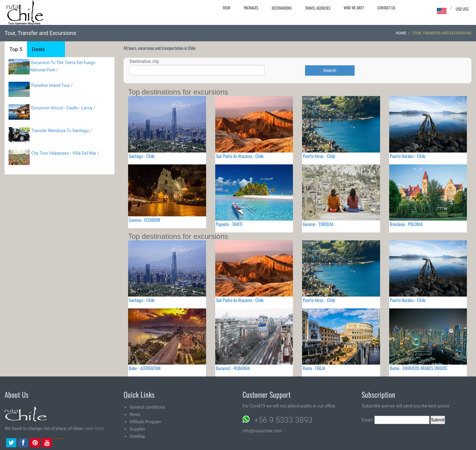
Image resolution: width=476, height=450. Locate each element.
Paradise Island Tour (51, 85)
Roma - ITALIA (314, 368)
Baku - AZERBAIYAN (145, 368)
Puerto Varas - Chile (319, 156)
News (135, 414)
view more (94, 428)
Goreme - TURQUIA (318, 224)
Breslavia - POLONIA (406, 224)
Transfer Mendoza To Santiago (60, 131)
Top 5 (16, 49)
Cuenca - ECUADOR (144, 220)
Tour (226, 8)
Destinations (282, 8)
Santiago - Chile (142, 156)
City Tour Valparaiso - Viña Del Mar (64, 153)
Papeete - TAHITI (229, 224)
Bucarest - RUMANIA (233, 368)
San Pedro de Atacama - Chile (240, 156)
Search (330, 70)
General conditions (147, 407)
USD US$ (462, 9)
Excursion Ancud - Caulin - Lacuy (62, 108)
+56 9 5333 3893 (283, 420)
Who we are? (354, 8)
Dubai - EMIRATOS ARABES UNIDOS (418, 368)
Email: (396, 420)
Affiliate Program (146, 422)
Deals (38, 49)
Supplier (137, 429)
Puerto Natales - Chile (408, 156)
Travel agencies (318, 8)
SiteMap (137, 436)
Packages (251, 8)
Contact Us (386, 8)
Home (401, 33)
